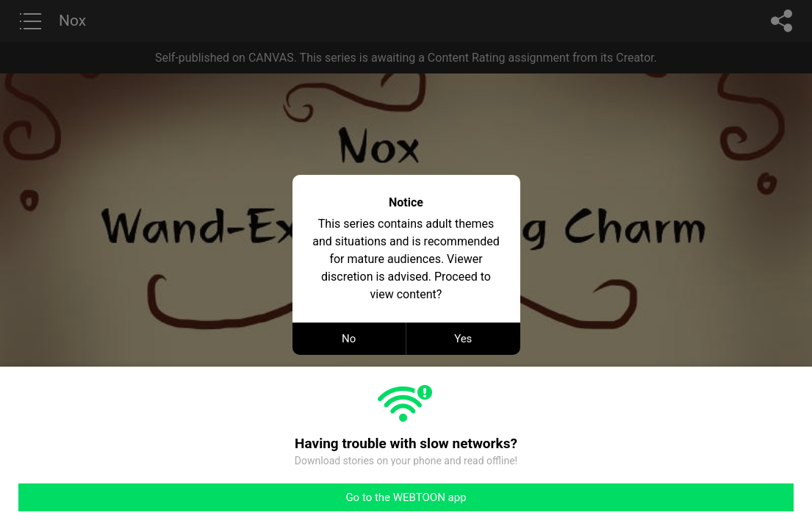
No (349, 339)
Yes (463, 339)
